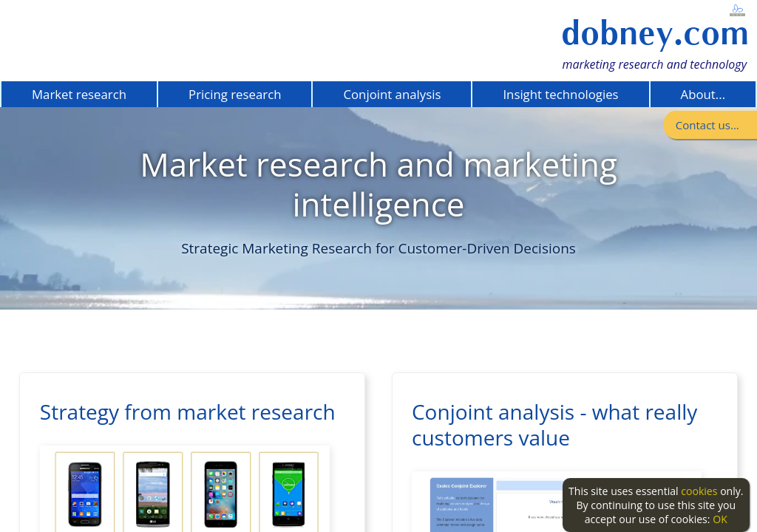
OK (720, 519)
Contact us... (707, 125)
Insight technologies (560, 94)
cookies (699, 491)
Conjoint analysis (392, 94)
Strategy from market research (188, 412)
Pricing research (235, 94)
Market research (79, 94)
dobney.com (655, 33)
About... (703, 94)
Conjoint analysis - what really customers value (554, 424)
